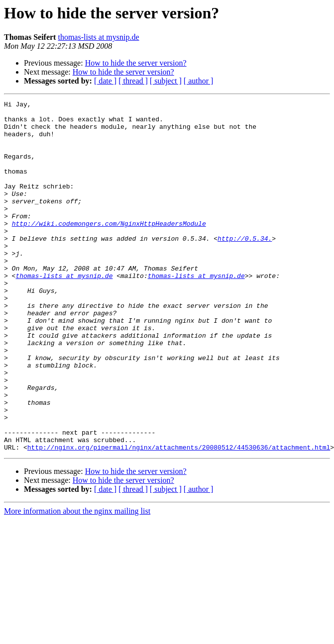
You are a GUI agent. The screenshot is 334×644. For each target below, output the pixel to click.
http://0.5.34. (245, 267)
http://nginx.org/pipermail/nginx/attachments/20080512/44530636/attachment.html (179, 517)
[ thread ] (133, 81)
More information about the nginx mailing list (77, 581)
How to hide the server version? (136, 63)
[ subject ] (166, 81)
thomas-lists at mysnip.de (98, 37)
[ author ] (199, 81)
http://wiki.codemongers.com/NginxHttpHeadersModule (109, 249)
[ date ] (105, 81)
